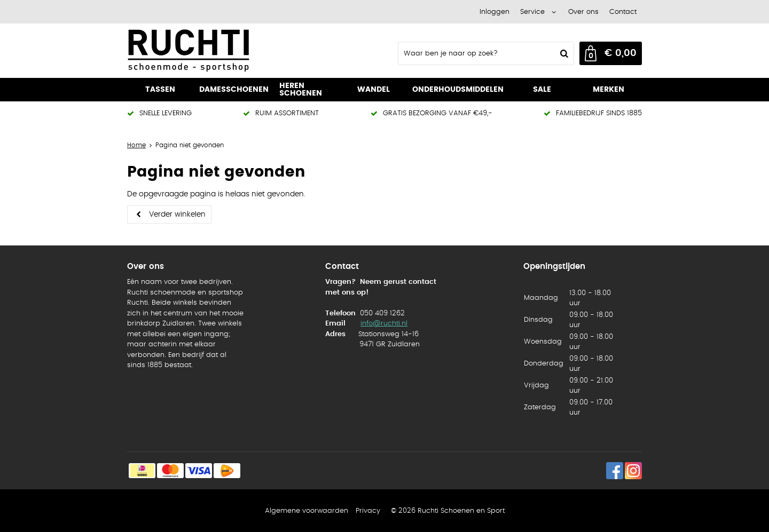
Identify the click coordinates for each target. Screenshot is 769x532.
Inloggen (495, 12)
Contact (623, 12)
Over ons (583, 12)
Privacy (368, 511)
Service (532, 12)
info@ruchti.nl (384, 324)
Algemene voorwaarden (307, 511)
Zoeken (563, 53)
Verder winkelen (177, 215)
